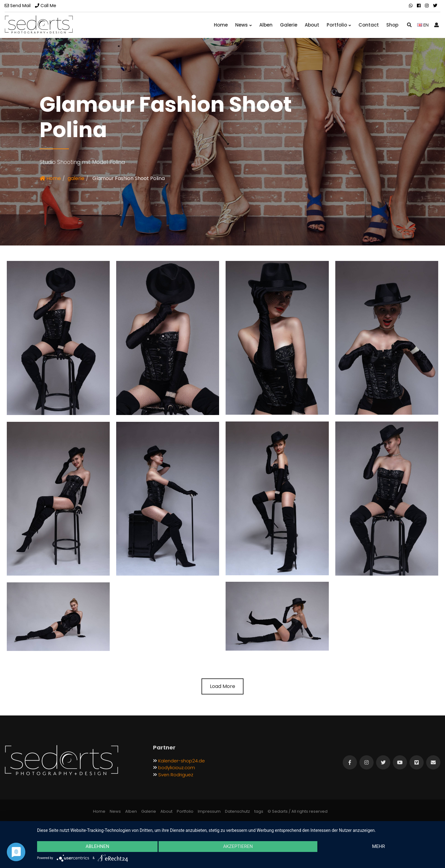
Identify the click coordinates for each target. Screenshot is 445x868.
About (312, 25)
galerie (76, 178)
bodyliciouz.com (177, 767)
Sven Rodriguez (176, 775)
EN (423, 25)
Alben (266, 25)
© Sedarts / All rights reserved (298, 811)
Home (221, 25)
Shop (392, 25)
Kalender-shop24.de (182, 761)
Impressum (209, 811)
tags (259, 811)
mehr (379, 847)
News (244, 25)
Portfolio (339, 25)
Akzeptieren (238, 847)
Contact (369, 25)
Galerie (289, 25)
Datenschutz (237, 811)
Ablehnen (97, 847)
